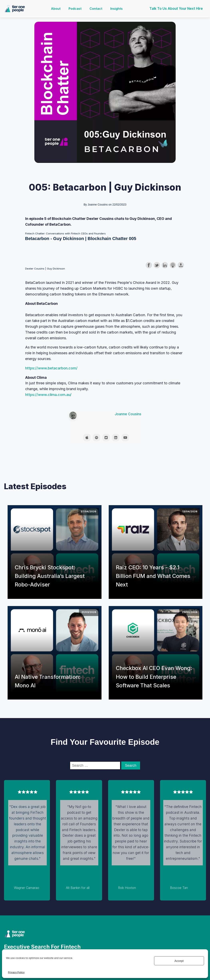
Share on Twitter (157, 265)
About (56, 9)
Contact (96, 9)
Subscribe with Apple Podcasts (173, 265)
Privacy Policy (16, 972)
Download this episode (181, 265)
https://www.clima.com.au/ (48, 395)
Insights (116, 9)
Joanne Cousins (128, 414)
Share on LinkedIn (165, 265)
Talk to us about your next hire (176, 9)
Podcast (75, 9)
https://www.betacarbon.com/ (51, 368)
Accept (179, 961)
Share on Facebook (149, 265)
